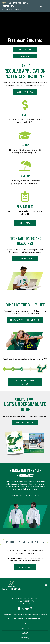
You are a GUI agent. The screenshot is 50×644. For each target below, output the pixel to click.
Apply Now (25, 223)
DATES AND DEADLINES (25, 258)
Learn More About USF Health (25, 495)
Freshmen (8, 6)
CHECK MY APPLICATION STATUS (25, 382)
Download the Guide (25, 422)
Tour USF (25, 56)
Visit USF (25, 633)
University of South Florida (15, 3)
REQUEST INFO (25, 567)
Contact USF (25, 628)
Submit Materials (25, 92)
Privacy (25, 623)
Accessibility (25, 638)
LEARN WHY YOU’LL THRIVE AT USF (25, 320)
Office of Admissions (12, 10)
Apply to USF (25, 50)
